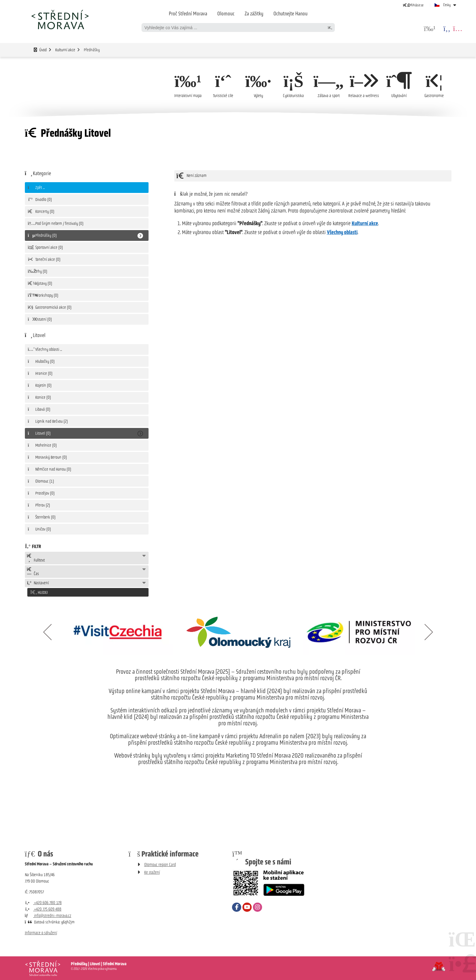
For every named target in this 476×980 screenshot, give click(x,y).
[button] (413, 5)
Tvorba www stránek (439, 966)
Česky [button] (447, 5)
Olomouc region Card (160, 864)
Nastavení (38, 583)
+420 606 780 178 (43, 902)
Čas (33, 572)
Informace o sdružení (41, 932)
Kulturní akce (65, 50)
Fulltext (36, 558)
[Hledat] (330, 27)
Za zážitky (254, 14)
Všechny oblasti (342, 232)
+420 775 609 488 (43, 908)
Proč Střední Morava (188, 14)
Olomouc (226, 14)
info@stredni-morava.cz (48, 915)
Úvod (60, 19)
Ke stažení (152, 871)
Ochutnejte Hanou (290, 14)
